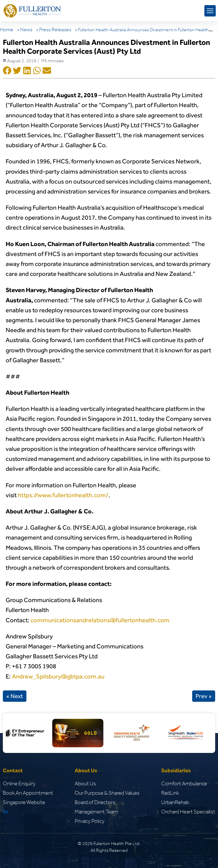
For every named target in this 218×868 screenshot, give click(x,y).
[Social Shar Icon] (7, 71)
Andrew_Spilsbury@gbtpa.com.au (58, 676)
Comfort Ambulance (184, 783)
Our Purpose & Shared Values (107, 793)
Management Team (96, 812)
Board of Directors (95, 802)
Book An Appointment (28, 793)
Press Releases (55, 30)
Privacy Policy (90, 821)
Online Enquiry (19, 783)
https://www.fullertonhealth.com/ (63, 495)
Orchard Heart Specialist (188, 812)
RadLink (170, 793)
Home (7, 30)
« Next (15, 696)
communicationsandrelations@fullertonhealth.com (100, 620)
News (26, 30)
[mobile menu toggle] (210, 11)
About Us (85, 783)
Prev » (204, 696)
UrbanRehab (175, 802)
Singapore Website (24, 802)
